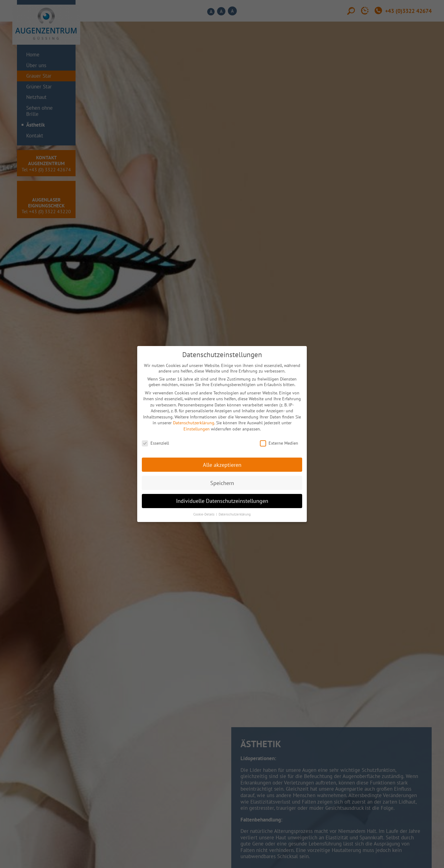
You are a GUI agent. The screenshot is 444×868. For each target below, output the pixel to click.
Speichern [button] (222, 483)
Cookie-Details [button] (204, 514)
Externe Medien (279, 443)
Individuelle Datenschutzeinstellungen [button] (222, 501)
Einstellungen (197, 429)
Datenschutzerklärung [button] (235, 514)
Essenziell (155, 443)
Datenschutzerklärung (194, 423)
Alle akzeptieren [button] (222, 465)
